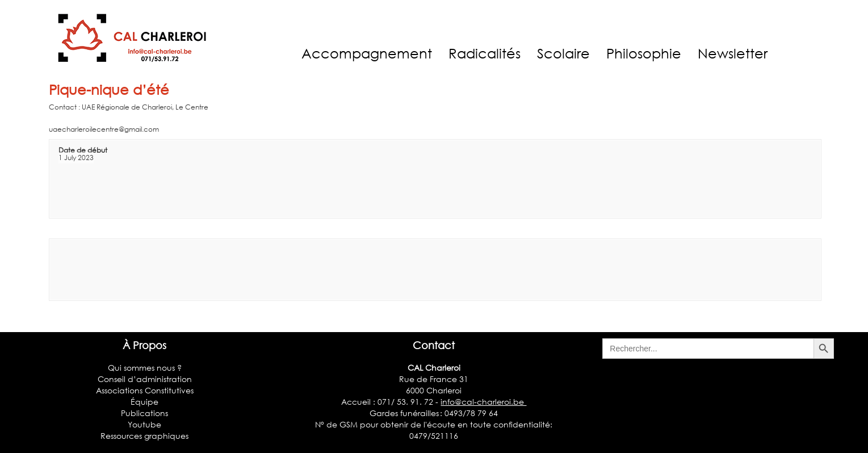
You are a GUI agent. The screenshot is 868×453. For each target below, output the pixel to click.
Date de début (83, 150)
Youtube (144, 424)
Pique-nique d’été (109, 89)
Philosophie (644, 53)
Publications (144, 413)
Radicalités (485, 53)
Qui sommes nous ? (145, 368)
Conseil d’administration (145, 379)
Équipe (144, 402)
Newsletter (733, 53)
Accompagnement (367, 53)
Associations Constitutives (145, 390)
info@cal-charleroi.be (483, 402)
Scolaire (563, 53)
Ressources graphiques (144, 436)
